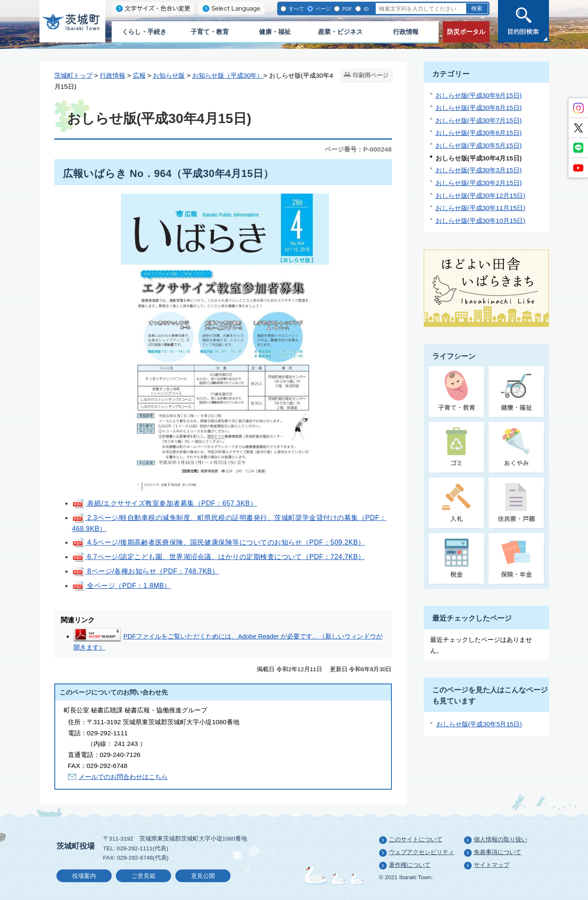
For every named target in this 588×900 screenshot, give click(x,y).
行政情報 (406, 32)
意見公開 (203, 876)
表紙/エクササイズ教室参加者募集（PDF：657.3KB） (165, 503)
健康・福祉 (275, 32)
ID (365, 9)
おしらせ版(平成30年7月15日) (479, 120)
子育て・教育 (210, 32)
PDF (346, 9)
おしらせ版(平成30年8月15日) (479, 108)
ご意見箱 (143, 876)
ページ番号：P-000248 (358, 149)
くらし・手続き (144, 32)
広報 (139, 75)
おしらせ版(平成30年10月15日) (481, 221)
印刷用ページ (371, 75)
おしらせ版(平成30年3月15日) (479, 170)
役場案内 (84, 876)
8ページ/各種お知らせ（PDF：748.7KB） (146, 571)
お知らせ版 (169, 75)
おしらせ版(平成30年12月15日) (481, 195)
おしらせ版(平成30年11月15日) (481, 208)
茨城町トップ (73, 75)
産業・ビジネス (340, 32)
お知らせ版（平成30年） (228, 75)
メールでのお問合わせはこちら (123, 777)
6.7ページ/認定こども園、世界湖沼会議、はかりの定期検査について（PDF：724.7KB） (219, 557)
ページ (322, 9)
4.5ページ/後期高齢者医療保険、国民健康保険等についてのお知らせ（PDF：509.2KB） (219, 542)
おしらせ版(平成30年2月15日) (479, 183)
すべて (296, 9)
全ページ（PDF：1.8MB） (122, 586)
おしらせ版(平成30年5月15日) (479, 145)
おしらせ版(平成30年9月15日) (479, 95)
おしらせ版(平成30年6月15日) (479, 133)
